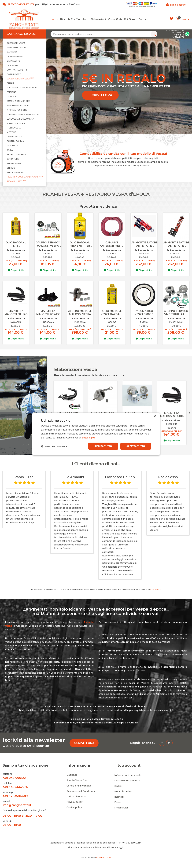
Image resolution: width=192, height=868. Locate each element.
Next (190, 413)
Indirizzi (119, 797)
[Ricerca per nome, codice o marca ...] (104, 34)
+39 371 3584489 (15, 796)
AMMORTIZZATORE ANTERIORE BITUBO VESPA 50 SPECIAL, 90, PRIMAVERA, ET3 (144, 244)
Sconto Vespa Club (77, 780)
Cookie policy (74, 807)
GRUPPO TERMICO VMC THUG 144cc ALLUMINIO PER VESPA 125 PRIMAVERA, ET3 (176, 313)
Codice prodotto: (16, 250)
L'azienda (72, 775)
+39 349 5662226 (15, 787)
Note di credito (123, 791)
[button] (54, 446)
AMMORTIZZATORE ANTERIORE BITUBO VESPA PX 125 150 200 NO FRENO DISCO (176, 244)
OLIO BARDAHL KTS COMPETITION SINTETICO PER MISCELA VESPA (16, 244)
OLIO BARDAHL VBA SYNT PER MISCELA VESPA (80, 244)
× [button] (155, 416)
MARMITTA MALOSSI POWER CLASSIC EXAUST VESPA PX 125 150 (48, 313)
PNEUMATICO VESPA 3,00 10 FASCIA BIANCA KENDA (144, 313)
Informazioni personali (127, 775)
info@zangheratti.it (17, 805)
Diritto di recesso (76, 797)
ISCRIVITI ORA (100, 95)
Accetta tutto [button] (136, 446)
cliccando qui (155, 589)
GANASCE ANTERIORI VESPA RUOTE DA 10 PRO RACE (112, 244)
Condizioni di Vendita (79, 786)
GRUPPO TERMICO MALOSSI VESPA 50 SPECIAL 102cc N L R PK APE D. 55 (48, 244)
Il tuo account (127, 765)
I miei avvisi (121, 808)
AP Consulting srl (104, 857)
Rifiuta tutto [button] (103, 446)
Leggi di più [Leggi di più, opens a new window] (88, 438)
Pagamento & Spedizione (81, 791)
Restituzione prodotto (127, 781)
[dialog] (96, 434)
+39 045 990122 (14, 778)
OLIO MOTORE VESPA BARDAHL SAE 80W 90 (112, 313)
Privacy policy (74, 802)
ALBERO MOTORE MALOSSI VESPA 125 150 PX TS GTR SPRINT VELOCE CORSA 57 (80, 313)
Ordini (118, 786)
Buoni (118, 802)
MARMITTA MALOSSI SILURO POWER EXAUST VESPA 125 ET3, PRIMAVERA (16, 313)
